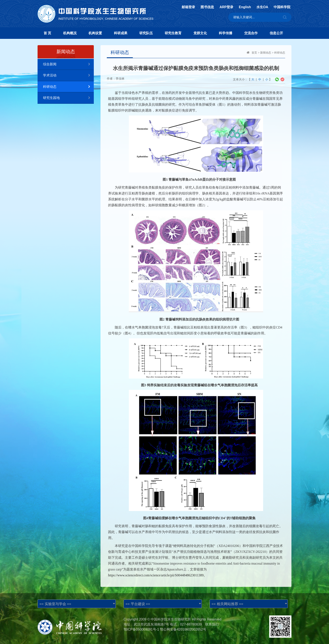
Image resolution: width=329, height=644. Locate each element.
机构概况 (70, 33)
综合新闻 (68, 64)
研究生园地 (68, 98)
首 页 (47, 33)
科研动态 (68, 87)
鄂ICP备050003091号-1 (141, 629)
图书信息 (207, 7)
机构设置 (95, 33)
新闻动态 (266, 53)
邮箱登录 (188, 7)
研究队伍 (146, 33)
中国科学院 (282, 7)
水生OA (262, 7)
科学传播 (226, 33)
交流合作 (251, 33)
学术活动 (68, 76)
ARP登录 (226, 7)
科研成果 (121, 33)
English (245, 7)
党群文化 (200, 33)
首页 (254, 53)
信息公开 (276, 33)
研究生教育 (173, 33)
